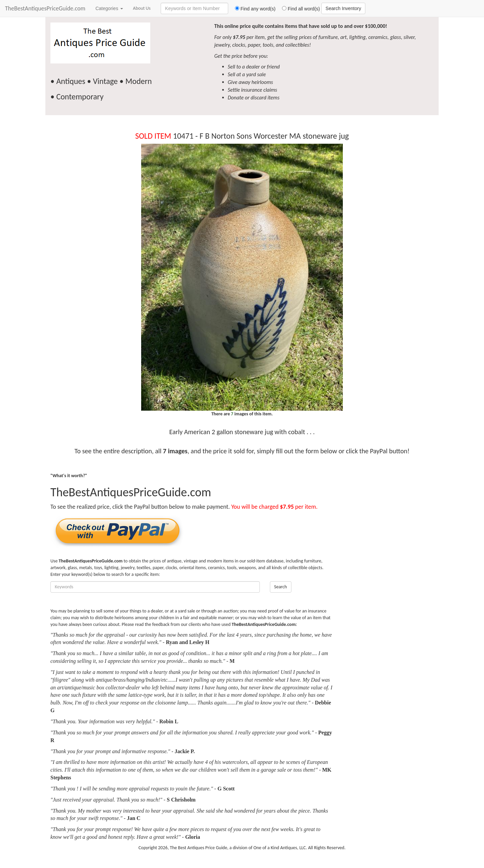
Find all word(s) (298, 9)
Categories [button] (109, 8)
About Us (142, 8)
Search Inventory (344, 8)
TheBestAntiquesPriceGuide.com (45, 8)
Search (281, 587)
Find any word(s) (253, 9)
